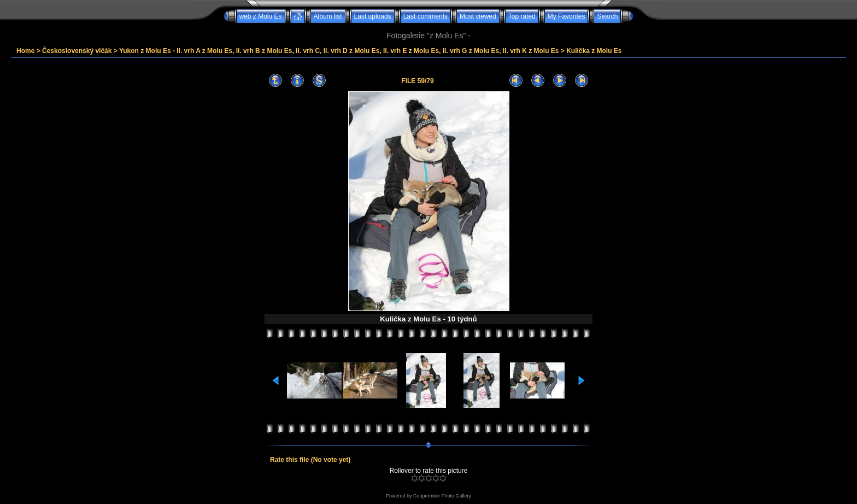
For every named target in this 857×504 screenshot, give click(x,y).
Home (25, 51)
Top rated (522, 16)
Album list (328, 16)
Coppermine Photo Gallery (442, 496)
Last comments (425, 16)
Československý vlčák (77, 51)
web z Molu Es (261, 16)
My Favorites (567, 16)
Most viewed (478, 16)
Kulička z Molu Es (594, 51)
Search (607, 16)
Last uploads (373, 16)
